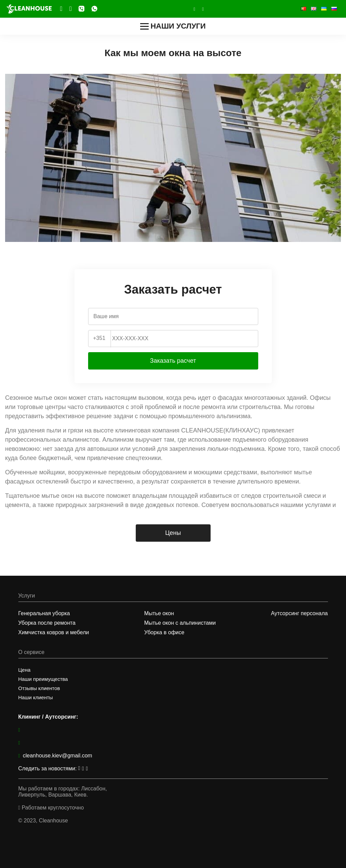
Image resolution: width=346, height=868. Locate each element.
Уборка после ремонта (47, 623)
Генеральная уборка (44, 613)
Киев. (81, 795)
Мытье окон (159, 613)
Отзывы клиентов (39, 688)
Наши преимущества (43, 679)
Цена (24, 670)
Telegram (61, 9)
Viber (81, 8)
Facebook (71, 9)
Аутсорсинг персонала (299, 613)
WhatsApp (94, 8)
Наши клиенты (36, 697)
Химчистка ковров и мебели (54, 632)
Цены (173, 533)
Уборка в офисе (164, 632)
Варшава (60, 795)
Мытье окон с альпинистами (180, 623)
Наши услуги (173, 26)
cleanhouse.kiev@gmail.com (55, 756)
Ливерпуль (32, 795)
